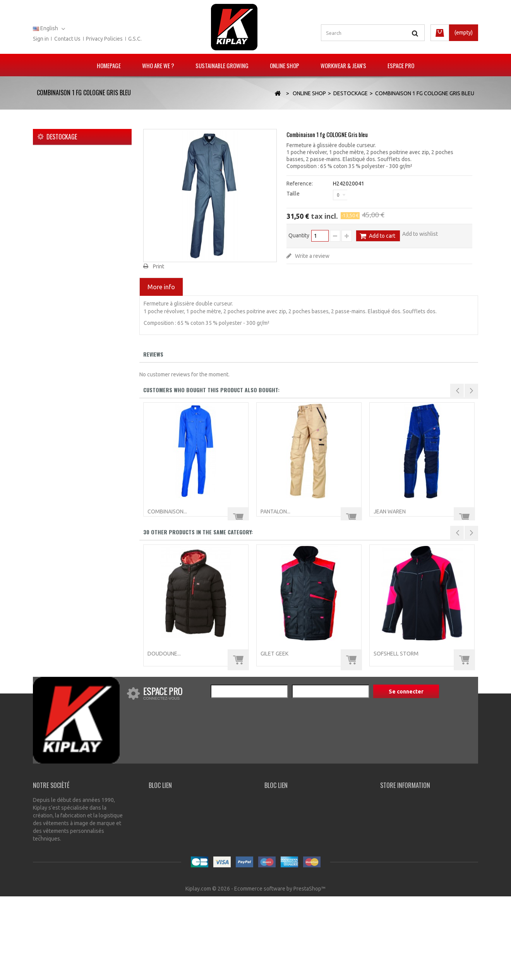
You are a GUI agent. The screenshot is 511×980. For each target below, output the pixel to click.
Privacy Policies (167, 818)
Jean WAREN (390, 511)
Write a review (312, 256)
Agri (48, 237)
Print (159, 266)
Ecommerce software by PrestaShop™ (280, 972)
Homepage (109, 65)
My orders (277, 809)
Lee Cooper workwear (69, 261)
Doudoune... (164, 654)
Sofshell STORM (396, 654)
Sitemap (344, 961)
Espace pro (401, 65)
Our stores (172, 961)
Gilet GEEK (274, 654)
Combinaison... (167, 511)
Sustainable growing (222, 65)
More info (161, 287)
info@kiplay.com (408, 917)
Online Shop (285, 65)
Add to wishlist (420, 234)
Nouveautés (57, 165)
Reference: (300, 184)
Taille (294, 194)
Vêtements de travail (68, 213)
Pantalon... (275, 511)
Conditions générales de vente (262, 961)
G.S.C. (135, 39)
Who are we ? (158, 65)
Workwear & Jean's (343, 65)
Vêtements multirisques (72, 189)
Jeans (50, 225)
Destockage (57, 305)
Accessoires (58, 293)
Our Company (165, 800)
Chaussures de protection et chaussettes (77, 277)
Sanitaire (53, 249)
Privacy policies (104, 39)
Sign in (41, 39)
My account (278, 800)
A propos (317, 961)
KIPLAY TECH (59, 201)
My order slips (281, 827)
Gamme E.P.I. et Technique (74, 177)
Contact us (67, 39)
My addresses (281, 818)
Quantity (299, 235)
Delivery (159, 809)
